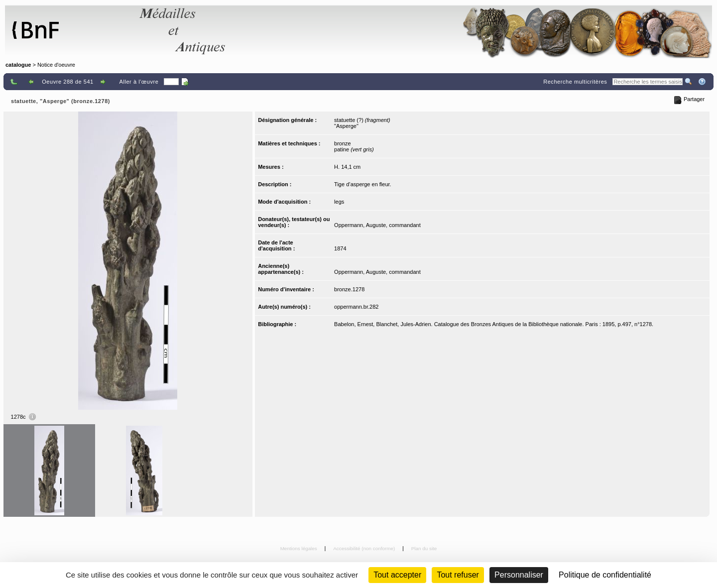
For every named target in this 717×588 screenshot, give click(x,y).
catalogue (18, 65)
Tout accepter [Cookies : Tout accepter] (397, 575)
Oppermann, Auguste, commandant (377, 225)
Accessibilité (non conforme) (365, 548)
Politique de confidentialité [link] (605, 575)
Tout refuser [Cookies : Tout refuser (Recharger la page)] (458, 575)
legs (339, 202)
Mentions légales (299, 548)
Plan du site (424, 548)
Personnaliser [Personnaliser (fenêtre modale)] (519, 575)
